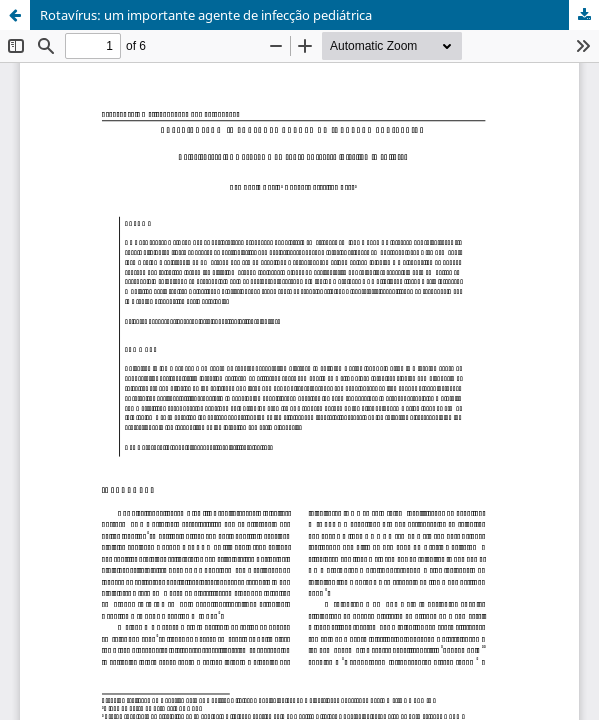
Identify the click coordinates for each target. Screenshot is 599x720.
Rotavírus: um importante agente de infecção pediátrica (206, 15)
